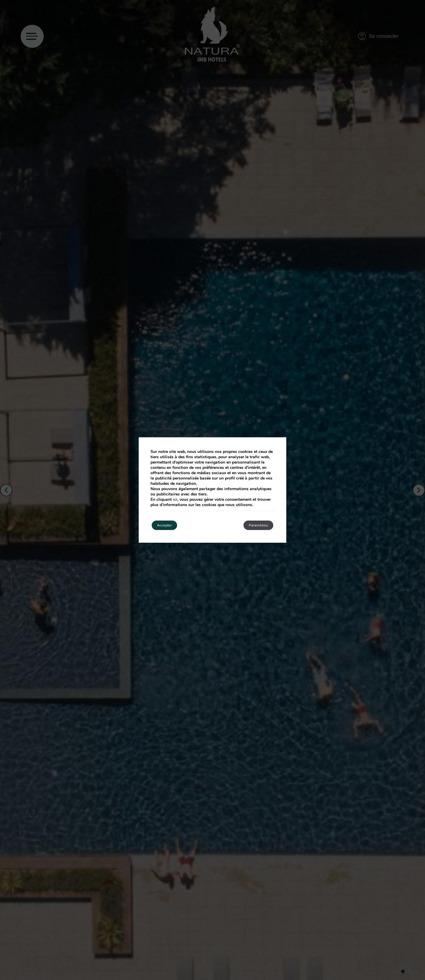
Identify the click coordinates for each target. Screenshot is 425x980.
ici (175, 498)
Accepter (169, 525)
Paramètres (254, 525)
